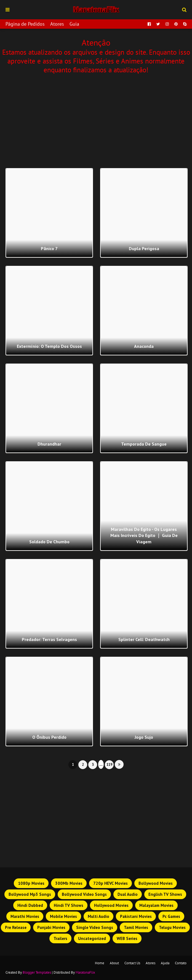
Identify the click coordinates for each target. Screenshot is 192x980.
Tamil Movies (136, 927)
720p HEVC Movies (110, 883)
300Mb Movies (69, 883)
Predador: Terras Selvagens (49, 639)
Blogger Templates (37, 972)
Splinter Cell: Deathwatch (144, 639)
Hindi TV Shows (69, 905)
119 (109, 765)
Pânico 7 (49, 248)
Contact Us (132, 963)
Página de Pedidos (25, 24)
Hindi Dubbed (30, 905)
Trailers (60, 938)
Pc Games (171, 916)
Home (100, 963)
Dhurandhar (49, 444)
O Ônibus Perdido (49, 737)
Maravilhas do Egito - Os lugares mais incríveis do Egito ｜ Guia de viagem (144, 535)
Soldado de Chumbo (49, 542)
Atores (57, 24)
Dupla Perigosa (144, 248)
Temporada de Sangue (144, 444)
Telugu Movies (172, 927)
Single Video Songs (95, 927)
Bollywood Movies (156, 883)
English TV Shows (165, 894)
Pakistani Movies (136, 916)
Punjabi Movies (51, 927)
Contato (181, 963)
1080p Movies (31, 883)
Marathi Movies (25, 916)
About (114, 963)
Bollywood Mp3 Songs (30, 894)
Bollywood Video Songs (84, 894)
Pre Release (16, 927)
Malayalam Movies (156, 905)
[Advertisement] (96, 120)
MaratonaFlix (85, 972)
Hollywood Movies (111, 905)
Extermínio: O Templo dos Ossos (49, 346)
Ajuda (165, 963)
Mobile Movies (63, 916)
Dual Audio (128, 894)
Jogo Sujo (144, 737)
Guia (74, 24)
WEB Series (127, 938)
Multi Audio (98, 916)
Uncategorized (92, 938)
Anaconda (144, 346)
